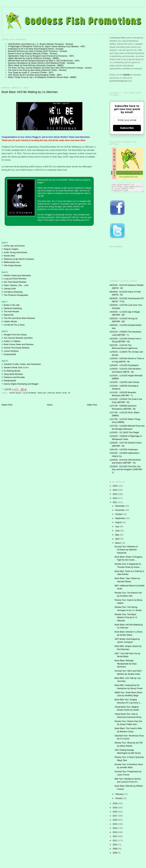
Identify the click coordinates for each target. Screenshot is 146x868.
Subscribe (127, 128)
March (118, 543)
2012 (115, 836)
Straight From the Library (15, 335)
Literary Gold (10, 289)
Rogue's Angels (11, 249)
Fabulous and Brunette (14, 377)
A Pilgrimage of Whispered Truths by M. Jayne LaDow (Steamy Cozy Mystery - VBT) (46, 46)
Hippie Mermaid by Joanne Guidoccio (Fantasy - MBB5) (33, 58)
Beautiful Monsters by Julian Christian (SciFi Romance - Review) (37, 51)
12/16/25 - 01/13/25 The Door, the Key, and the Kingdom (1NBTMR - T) (126, 469)
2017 (115, 816)
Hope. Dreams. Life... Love (16, 285)
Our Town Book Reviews (15, 282)
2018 (115, 812)
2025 (115, 486)
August (119, 522)
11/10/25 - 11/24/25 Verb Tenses (124, 382)
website (127, 75)
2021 (115, 502)
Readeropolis (10, 381)
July (117, 526)
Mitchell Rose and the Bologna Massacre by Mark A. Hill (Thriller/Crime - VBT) (44, 61)
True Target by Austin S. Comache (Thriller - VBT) (31, 72)
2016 (115, 820)
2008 (115, 853)
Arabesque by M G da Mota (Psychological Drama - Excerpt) (36, 49)
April (117, 539)
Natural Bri (9, 315)
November (120, 510)
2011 (115, 840)
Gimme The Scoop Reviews (17, 348)
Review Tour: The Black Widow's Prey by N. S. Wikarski (126, 617)
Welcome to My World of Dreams (19, 259)
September (121, 518)
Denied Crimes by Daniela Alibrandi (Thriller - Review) (33, 54)
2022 (115, 498)
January (119, 798)
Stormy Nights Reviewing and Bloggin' (21, 384)
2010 (115, 845)
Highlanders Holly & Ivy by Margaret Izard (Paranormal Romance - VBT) (41, 56)
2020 (115, 803)
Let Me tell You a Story (14, 325)
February (120, 794)
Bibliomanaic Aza (12, 262)
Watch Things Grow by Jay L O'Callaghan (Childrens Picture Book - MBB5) (42, 77)
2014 (115, 828)
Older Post (92, 405)
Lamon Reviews (11, 351)
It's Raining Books (12, 371)
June (118, 531)
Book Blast (16, 393)
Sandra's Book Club (13, 367)
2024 (115, 490)
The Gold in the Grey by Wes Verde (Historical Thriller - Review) (37, 70)
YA (69, 393)
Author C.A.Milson (12, 341)
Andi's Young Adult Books (15, 252)
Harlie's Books (10, 321)
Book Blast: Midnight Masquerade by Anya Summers (125, 664)
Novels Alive (9, 256)
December (120, 506)
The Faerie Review (12, 265)
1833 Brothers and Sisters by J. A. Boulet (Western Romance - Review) (41, 44)
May (117, 535)
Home (50, 405)
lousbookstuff (10, 354)
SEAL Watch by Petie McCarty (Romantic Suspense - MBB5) (36, 65)
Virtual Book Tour (57, 393)
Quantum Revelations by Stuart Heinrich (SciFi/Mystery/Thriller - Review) (41, 63)
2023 (115, 494)
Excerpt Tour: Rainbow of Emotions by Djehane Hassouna (126, 550)
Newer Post (7, 405)
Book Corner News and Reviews (19, 344)
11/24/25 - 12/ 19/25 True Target (124, 432)
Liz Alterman (29, 393)
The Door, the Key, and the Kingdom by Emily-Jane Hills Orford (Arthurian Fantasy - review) (50, 68)
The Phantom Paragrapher (16, 295)
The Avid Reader (12, 311)
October (119, 514)
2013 (115, 832)
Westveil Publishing (13, 308)
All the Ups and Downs (14, 246)
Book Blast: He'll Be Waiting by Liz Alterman (30, 92)
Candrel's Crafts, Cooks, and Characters (22, 364)
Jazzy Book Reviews (13, 374)
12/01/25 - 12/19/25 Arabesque (124, 449)
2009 (115, 849)
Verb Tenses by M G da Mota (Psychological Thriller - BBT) (35, 75)
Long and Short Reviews (15, 279)
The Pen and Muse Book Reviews (19, 318)
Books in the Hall (12, 305)
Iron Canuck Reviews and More (18, 338)
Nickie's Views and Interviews (17, 275)
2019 (115, 808)
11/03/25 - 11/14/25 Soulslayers (124, 365)
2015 (115, 824)
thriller (42, 393)
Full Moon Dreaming (13, 292)
